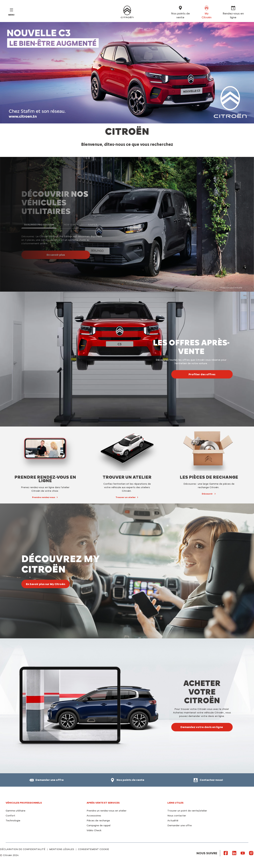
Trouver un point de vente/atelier (187, 811)
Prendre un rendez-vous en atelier (107, 811)
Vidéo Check (94, 830)
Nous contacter (177, 816)
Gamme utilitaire (16, 811)
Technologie (13, 821)
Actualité (173, 821)
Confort (10, 816)
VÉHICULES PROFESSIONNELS (24, 803)
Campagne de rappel (99, 825)
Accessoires (94, 816)
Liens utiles (175, 803)
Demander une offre (180, 825)
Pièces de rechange (98, 821)
